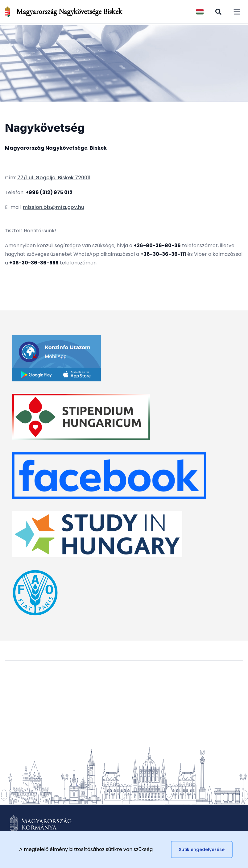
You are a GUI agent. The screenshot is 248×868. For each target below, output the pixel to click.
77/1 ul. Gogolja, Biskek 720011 (54, 178)
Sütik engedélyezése (202, 849)
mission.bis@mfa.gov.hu (54, 207)
